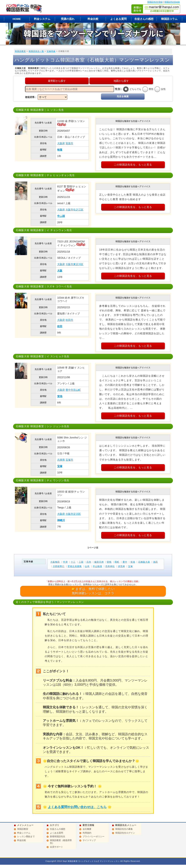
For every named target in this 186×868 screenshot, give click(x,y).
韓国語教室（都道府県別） (61, 842)
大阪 (60, 271)
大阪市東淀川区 (74, 264)
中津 (65, 562)
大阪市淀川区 (73, 514)
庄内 (89, 562)
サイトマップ (89, 840)
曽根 (109, 562)
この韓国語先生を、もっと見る (133, 165)
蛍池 (60, 396)
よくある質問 (118, 19)
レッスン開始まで (26, 836)
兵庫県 (61, 460)
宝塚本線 (51, 51)
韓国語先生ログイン (125, 833)
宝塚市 (69, 460)
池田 (155, 562)
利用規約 (87, 833)
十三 (73, 562)
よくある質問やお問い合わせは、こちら (77, 807)
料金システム (42, 19)
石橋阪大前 (144, 562)
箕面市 (69, 143)
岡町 (117, 562)
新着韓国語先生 (58, 836)
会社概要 (87, 829)
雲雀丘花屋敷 (75, 566)
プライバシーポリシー (94, 836)
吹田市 (69, 320)
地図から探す (121, 81)
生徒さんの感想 (144, 19)
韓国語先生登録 (155, 2)
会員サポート (56, 847)
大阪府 (61, 143)
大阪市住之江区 (74, 210)
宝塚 (60, 466)
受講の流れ (68, 19)
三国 (81, 562)
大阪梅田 (55, 562)
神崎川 (61, 520)
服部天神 (99, 562)
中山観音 (98, 566)
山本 (87, 566)
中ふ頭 (61, 216)
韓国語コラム (169, 19)
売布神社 (110, 566)
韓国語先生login (172, 2)
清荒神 (121, 566)
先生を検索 (123, 96)
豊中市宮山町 (73, 390)
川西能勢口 (59, 566)
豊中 (125, 562)
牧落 (60, 150)
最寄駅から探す (57, 81)
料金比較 (93, 19)
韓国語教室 (20, 51)
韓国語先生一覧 (36, 51)
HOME (17, 19)
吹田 (60, 326)
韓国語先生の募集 (124, 829)
